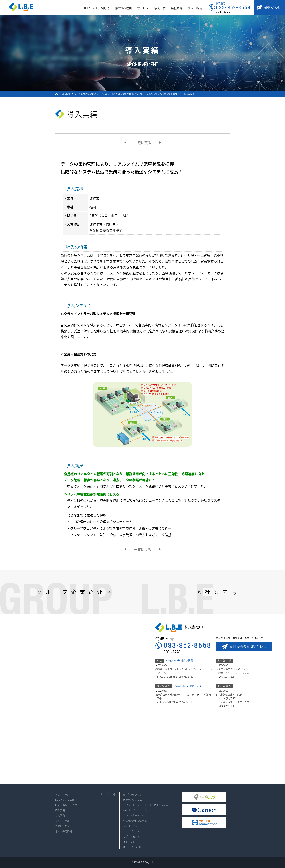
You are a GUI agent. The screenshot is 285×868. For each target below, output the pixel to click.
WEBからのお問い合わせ (248, 646)
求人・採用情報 (64, 831)
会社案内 (177, 8)
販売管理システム (133, 800)
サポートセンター (133, 836)
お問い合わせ (272, 7)
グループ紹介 (62, 821)
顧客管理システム (133, 794)
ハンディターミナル (134, 815)
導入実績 (160, 8)
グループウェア (131, 831)
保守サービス (130, 826)
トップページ (62, 794)
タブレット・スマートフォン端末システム (146, 805)
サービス (143, 8)
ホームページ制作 (133, 847)
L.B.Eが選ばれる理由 (66, 805)
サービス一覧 (108, 794)
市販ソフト (129, 842)
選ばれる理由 (123, 8)
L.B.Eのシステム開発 (95, 8)
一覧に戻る (143, 143)
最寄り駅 (186, 661)
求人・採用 (195, 8)
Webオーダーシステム (135, 810)
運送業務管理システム (135, 821)
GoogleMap (172, 661)
